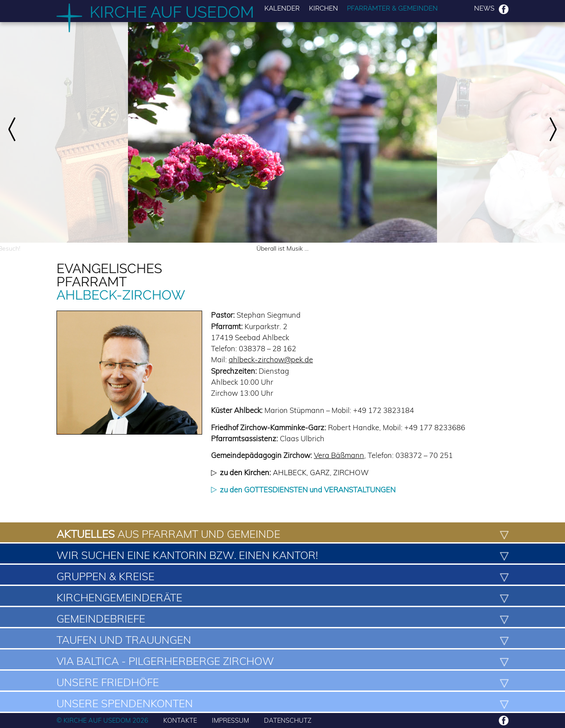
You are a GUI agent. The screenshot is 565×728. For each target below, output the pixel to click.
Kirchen (324, 9)
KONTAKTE (180, 720)
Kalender (282, 9)
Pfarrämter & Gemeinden (392, 9)
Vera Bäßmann (339, 455)
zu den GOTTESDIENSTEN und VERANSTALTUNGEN (308, 490)
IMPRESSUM (230, 720)
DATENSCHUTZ (288, 720)
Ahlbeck (290, 472)
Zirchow (351, 472)
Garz (320, 472)
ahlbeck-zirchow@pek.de (271, 359)
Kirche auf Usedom (172, 12)
